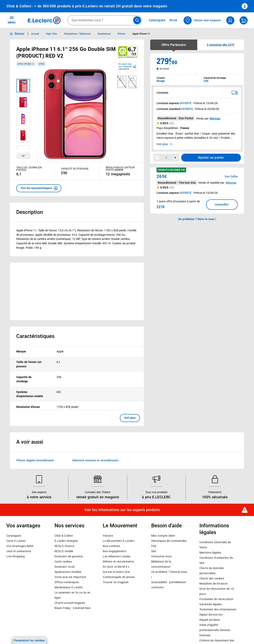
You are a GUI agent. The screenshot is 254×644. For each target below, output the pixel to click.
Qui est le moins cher (116, 572)
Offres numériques (67, 582)
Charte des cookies (212, 579)
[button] (39, 188)
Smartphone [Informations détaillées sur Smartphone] (104, 34)
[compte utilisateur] (230, 20)
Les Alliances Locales (117, 556)
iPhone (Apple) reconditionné (35, 460)
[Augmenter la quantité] (175, 158)
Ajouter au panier (211, 158)
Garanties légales (211, 604)
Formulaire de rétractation (216, 599)
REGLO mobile (64, 551)
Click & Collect (64, 536)
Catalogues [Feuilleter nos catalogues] (157, 20)
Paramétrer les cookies (29, 640)
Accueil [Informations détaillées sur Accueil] (35, 34)
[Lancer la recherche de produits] (137, 20)
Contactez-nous (161, 556)
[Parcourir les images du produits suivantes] (23, 156)
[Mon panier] (244, 20)
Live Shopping (15, 556)
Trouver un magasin (116, 582)
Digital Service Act (211, 615)
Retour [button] (20, 34)
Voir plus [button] (130, 418)
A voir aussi (30, 442)
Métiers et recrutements (118, 562)
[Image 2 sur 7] (23, 102)
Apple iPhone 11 (26, 64)
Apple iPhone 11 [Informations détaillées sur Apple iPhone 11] (141, 34)
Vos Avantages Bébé (20, 546)
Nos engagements (114, 551)
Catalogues (14, 536)
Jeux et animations (19, 551)
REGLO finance (64, 546)
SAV (154, 551)
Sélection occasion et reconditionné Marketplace (95, 461)
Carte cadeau (63, 562)
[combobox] (105, 20)
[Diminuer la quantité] (157, 158)
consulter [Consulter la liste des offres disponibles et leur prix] (222, 204)
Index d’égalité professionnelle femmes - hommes (216, 630)
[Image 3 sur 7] (23, 119)
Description (30, 212)
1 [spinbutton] (166, 157)
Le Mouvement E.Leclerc (119, 541)
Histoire (108, 536)
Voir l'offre (231, 177)
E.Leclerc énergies (66, 541)
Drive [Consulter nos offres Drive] (174, 20)
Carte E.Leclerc (16, 541)
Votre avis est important (70, 577)
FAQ (154, 546)
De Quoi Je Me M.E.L (116, 567)
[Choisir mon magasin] (202, 20)
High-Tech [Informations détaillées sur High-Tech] (51, 34)
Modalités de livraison (214, 584)
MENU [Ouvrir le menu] (12, 20)
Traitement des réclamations (218, 610)
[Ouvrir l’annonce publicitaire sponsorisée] (77, 291)
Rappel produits (210, 620)
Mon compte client (163, 536)
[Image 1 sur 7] (23, 86)
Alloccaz (215, 118)
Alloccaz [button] (231, 183)
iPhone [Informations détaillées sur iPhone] (121, 34)
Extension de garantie (69, 556)
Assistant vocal (64, 567)
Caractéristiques (35, 336)
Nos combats (111, 546)
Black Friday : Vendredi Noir (73, 608)
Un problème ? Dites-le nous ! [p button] (197, 219)
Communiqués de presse (119, 577)
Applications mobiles (68, 572)
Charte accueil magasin (70, 603)
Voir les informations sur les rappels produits (122, 510)
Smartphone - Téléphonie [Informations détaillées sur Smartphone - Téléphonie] (77, 34)
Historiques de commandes (169, 541)
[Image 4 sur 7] (23, 135)
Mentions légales (210, 553)
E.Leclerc (69, 587)
